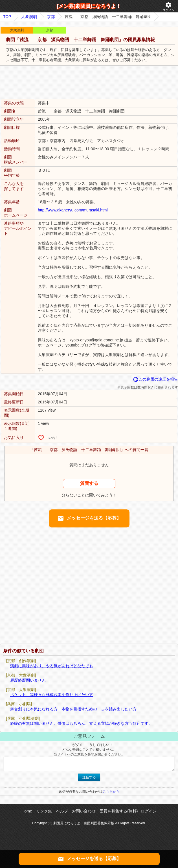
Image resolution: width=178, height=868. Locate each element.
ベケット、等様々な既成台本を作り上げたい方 (52, 695)
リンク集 (44, 811)
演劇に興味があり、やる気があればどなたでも (52, 666)
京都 (51, 17)
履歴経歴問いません (28, 680)
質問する (89, 483)
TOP (7, 17)
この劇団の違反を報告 (155, 379)
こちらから (111, 792)
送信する (89, 777)
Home (27, 811)
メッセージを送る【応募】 (89, 518)
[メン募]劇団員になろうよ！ (89, 6)
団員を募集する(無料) (119, 811)
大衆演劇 (29, 17)
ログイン (168, 7)
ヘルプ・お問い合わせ (76, 811)
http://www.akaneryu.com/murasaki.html (73, 210)
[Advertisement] (89, 83)
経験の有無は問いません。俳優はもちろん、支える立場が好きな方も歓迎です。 (81, 723)
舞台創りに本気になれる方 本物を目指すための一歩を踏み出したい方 (73, 709)
